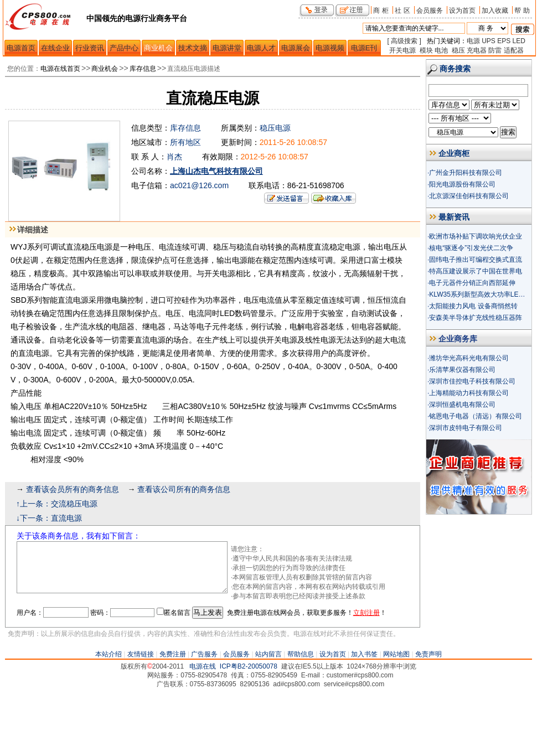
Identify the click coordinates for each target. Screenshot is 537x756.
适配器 (514, 50)
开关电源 (402, 50)
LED (519, 41)
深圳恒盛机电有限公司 (462, 405)
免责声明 (428, 716)
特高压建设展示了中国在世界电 (476, 271)
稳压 (458, 50)
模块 (426, 50)
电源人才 (261, 48)
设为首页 (462, 10)
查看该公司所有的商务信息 (184, 489)
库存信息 (143, 69)
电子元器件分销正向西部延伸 (472, 283)
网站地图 (396, 716)
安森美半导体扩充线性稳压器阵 (476, 318)
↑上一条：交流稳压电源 (57, 504)
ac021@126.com (199, 185)
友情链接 (141, 716)
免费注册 (173, 716)
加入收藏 (495, 10)
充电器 (477, 50)
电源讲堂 (227, 48)
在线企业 (55, 48)
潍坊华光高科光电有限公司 (469, 358)
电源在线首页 (60, 69)
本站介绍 (109, 716)
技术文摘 (193, 48)
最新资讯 (454, 217)
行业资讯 (90, 48)
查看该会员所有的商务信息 (73, 489)
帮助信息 (301, 716)
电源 (473, 41)
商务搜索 (455, 69)
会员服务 (430, 10)
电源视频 (330, 48)
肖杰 (174, 157)
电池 (441, 50)
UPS (489, 41)
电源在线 (203, 728)
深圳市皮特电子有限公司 (466, 428)
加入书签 (364, 716)
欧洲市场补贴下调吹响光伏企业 (476, 236)
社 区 (402, 10)
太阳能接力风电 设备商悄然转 (473, 306)
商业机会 (158, 48)
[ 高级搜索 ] (404, 41)
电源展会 (296, 48)
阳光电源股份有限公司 (462, 184)
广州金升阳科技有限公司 (466, 173)
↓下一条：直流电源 (49, 518)
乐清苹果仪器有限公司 (462, 370)
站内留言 (268, 716)
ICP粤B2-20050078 (249, 728)
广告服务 (204, 716)
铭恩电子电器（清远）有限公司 (476, 416)
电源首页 (21, 48)
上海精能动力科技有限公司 (469, 393)
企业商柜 (454, 153)
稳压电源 (275, 128)
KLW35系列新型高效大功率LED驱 (479, 294)
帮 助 (522, 10)
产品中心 (124, 48)
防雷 (495, 50)
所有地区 (185, 142)
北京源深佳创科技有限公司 (469, 196)
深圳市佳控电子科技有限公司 (472, 381)
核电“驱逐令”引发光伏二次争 (471, 248)
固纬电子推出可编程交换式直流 (476, 260)
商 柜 (381, 10)
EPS (504, 41)
